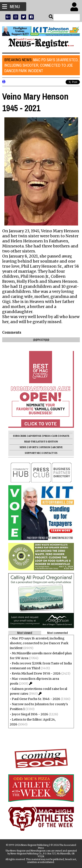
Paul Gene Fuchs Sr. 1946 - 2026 (36, 699)
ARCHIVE (57, 447)
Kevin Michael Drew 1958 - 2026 (36, 673)
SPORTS (33, 447)
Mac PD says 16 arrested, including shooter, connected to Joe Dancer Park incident (41, 65)
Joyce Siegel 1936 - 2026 (30, 714)
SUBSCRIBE (20, 436)
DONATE (64, 436)
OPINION (45, 447)
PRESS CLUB (50, 436)
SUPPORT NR (32, 453)
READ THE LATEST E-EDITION (41, 442)
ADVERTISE (35, 436)
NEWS (23, 447)
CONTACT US (50, 453)
